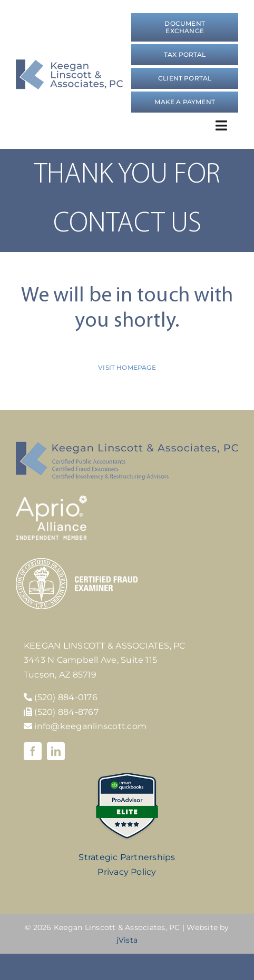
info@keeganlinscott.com (85, 726)
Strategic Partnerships (127, 857)
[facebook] (33, 751)
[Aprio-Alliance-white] (51, 499)
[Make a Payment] (185, 102)
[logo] (69, 63)
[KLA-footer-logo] (127, 445)
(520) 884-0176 (66, 697)
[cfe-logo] (77, 562)
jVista (127, 940)
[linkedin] (56, 751)
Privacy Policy (127, 872)
